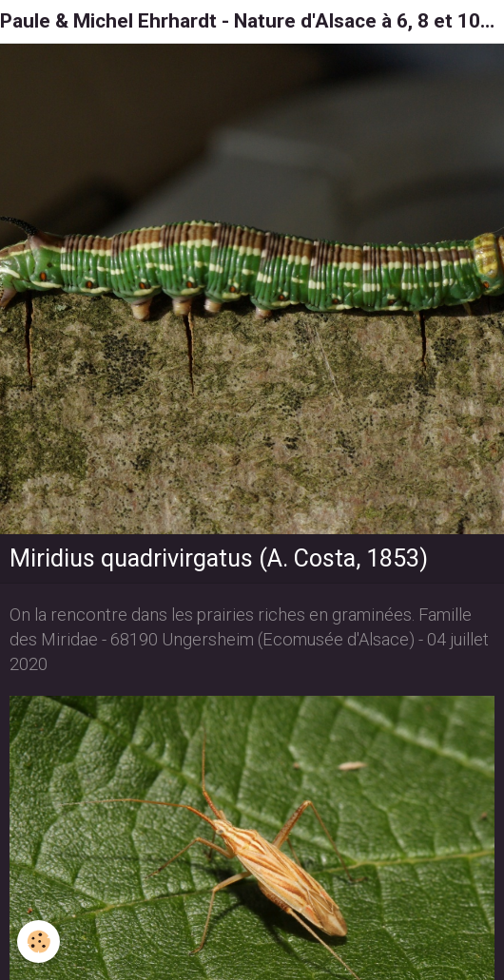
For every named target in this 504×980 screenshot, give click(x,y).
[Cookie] (39, 942)
